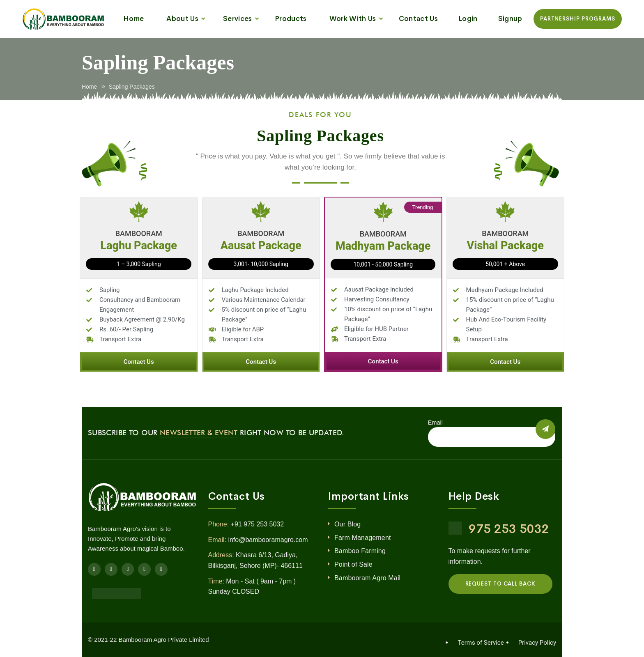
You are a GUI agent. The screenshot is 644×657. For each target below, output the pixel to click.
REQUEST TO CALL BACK (500, 584)
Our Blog (347, 524)
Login (468, 19)
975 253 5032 (509, 529)
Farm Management (363, 538)
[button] (139, 362)
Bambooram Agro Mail (367, 578)
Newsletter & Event (199, 433)
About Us (182, 19)
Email (435, 423)
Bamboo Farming (360, 551)
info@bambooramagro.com (268, 540)
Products (291, 19)
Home (133, 19)
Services (238, 19)
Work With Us (353, 19)
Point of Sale (353, 564)
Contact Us (418, 19)
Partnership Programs (578, 19)
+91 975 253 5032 (257, 524)
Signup (510, 19)
